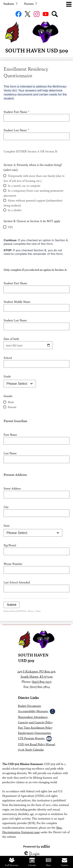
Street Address (12, 488)
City (6, 507)
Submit (12, 605)
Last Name (10, 453)
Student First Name (16, 112)
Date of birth (11, 339)
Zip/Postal (10, 545)
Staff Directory (12, 862)
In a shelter (15, 210)
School (8, 358)
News (48, 862)
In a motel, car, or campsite (24, 185)
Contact (65, 862)
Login (32, 854)
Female (12, 407)
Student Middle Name (17, 302)
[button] (10, 4)
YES (10, 227)
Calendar (32, 862)
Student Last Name (16, 130)
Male (11, 402)
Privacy (31, 611)
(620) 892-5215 (42, 681)
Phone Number (13, 564)
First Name (10, 434)
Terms (38, 611)
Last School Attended (17, 582)
